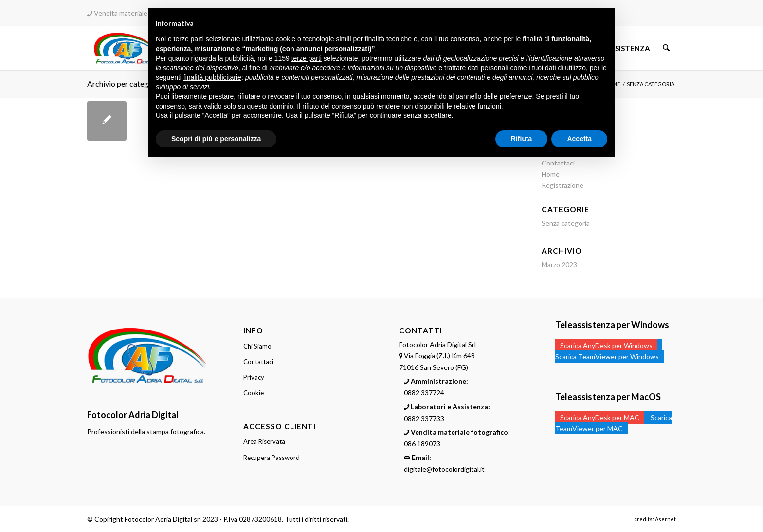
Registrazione (563, 185)
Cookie (254, 393)
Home (551, 174)
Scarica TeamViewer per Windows (607, 357)
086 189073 (422, 444)
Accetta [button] (579, 139)
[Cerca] (667, 48)
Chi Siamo (257, 346)
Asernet (665, 519)
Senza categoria (566, 223)
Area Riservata (264, 441)
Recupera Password (272, 458)
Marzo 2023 (559, 265)
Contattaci (258, 362)
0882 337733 (424, 418)
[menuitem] (629, 48)
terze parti (307, 58)
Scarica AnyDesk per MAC (600, 417)
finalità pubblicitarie (212, 77)
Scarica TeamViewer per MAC (614, 423)
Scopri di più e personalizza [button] (216, 139)
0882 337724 (424, 393)
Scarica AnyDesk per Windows (606, 345)
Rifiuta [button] (522, 139)
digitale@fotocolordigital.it (444, 469)
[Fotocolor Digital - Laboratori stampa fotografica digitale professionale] (127, 48)
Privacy (254, 377)
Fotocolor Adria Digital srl (163, 519)
